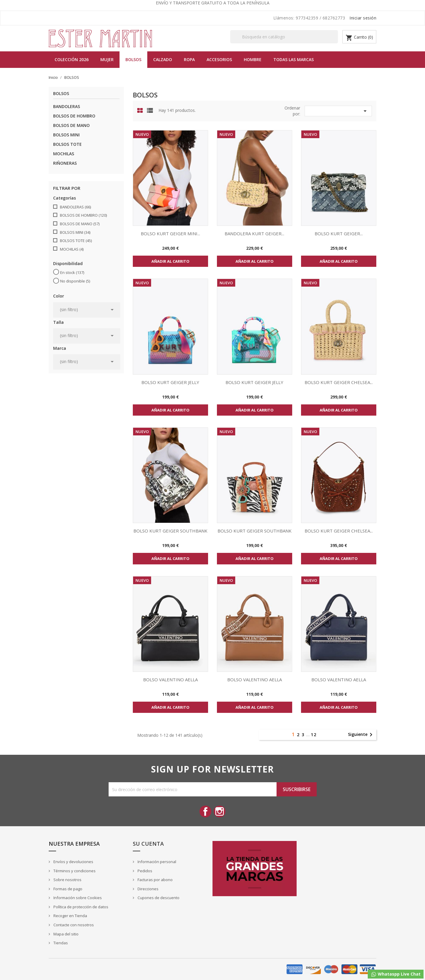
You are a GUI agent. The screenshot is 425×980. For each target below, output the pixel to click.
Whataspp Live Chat (396, 974)
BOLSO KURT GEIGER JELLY (170, 382)
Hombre (253, 59)
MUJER (107, 59)
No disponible (75, 281)
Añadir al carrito (170, 261)
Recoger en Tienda (70, 916)
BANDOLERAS (67, 106)
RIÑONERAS (65, 163)
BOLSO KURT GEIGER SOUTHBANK (170, 531)
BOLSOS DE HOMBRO (74, 116)
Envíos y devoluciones (73, 862)
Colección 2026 (72, 59)
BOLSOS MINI (66, 135)
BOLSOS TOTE (67, 144)
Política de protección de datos (80, 907)
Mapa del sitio (66, 934)
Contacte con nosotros (73, 925)
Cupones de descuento (158, 898)
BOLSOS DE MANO (71, 125)
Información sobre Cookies (77, 898)
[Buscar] (284, 37)
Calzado (163, 59)
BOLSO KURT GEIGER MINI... (170, 233)
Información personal (156, 862)
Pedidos (144, 871)
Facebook (205, 811)
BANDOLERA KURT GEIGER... (254, 233)
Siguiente (361, 735)
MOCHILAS (64, 154)
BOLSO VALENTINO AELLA (170, 680)
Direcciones (148, 889)
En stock (72, 272)
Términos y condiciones (74, 871)
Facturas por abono (155, 880)
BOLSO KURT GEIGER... (339, 233)
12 (314, 735)
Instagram (220, 811)
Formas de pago (67, 889)
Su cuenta (148, 844)
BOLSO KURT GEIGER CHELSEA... (339, 382)
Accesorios (219, 59)
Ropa (189, 59)
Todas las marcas (294, 59)
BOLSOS (133, 59)
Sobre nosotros (67, 880)
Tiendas (60, 943)
